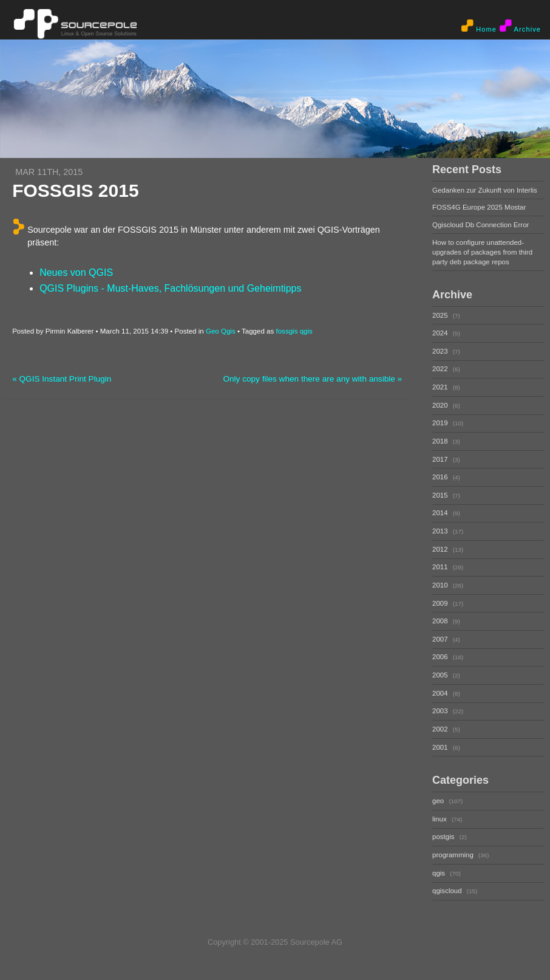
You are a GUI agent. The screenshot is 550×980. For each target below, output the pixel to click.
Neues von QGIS (76, 272)
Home (479, 26)
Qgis (228, 331)
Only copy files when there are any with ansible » (312, 379)
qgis (306, 331)
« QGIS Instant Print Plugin (62, 379)
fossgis (287, 331)
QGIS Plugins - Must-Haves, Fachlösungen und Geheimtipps (170, 288)
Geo (212, 331)
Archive (520, 26)
